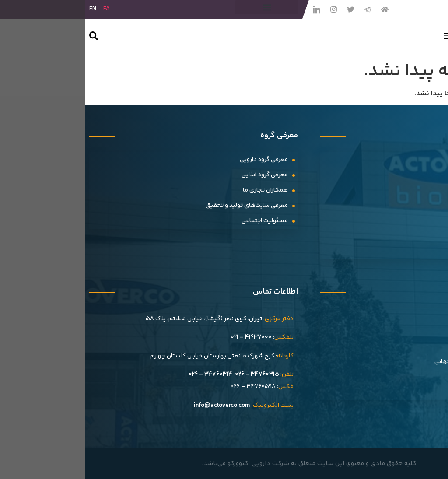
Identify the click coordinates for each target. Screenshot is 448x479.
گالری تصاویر (417, 236)
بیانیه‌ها (423, 206)
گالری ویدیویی (416, 252)
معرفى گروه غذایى (180, 175)
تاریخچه (423, 316)
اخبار (428, 160)
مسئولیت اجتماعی (180, 221)
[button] (182, 7)
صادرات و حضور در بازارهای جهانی (392, 362)
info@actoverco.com (137, 406)
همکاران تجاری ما (180, 190)
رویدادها (423, 190)
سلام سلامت (418, 175)
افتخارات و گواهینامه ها (403, 331)
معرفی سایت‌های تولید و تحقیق (162, 206)
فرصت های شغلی (411, 377)
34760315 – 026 (172, 374)
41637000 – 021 (166, 337)
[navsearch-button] (9, 38)
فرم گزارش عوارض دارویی (402, 392)
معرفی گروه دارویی (179, 160)
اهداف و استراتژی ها (408, 346)
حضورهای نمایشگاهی (405, 221)
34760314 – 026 (126, 374)
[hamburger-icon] (363, 38)
